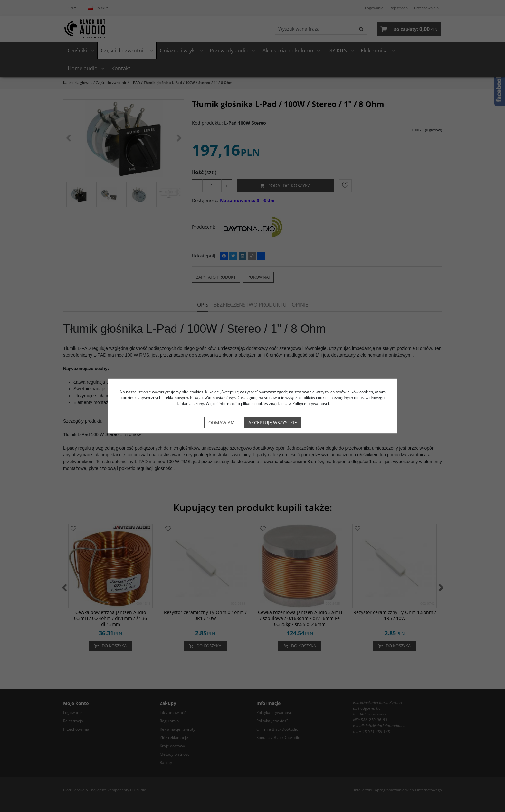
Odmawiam (222, 422)
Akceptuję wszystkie (273, 422)
